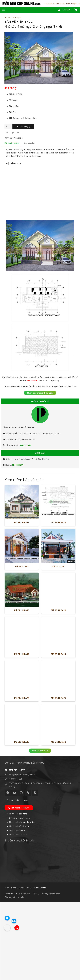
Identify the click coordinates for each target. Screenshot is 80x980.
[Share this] (13, 133)
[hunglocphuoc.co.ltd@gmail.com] (7, 852)
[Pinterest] (35, 871)
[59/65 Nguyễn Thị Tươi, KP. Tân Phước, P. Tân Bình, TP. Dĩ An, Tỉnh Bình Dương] (7, 863)
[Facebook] (8, 871)
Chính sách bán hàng (18, 892)
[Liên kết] (21, 3)
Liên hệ (21, 975)
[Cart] (76, 10)
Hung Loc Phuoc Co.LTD (22, 966)
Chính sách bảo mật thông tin (22, 900)
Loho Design (41, 966)
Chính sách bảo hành (18, 912)
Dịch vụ (36, 972)
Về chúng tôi (10, 975)
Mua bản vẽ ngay (23, 126)
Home (7, 17)
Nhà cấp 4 (17, 17)
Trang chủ (9, 972)
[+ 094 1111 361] (7, 857)
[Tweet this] (18, 133)
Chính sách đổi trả (17, 908)
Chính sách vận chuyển (19, 904)
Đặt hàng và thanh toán (19, 896)
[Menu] (3, 10)
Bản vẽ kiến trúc (23, 972)
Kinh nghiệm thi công (51, 972)
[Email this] (7, 133)
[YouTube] (14, 871)
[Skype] (28, 871)
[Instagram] (21, 871)
